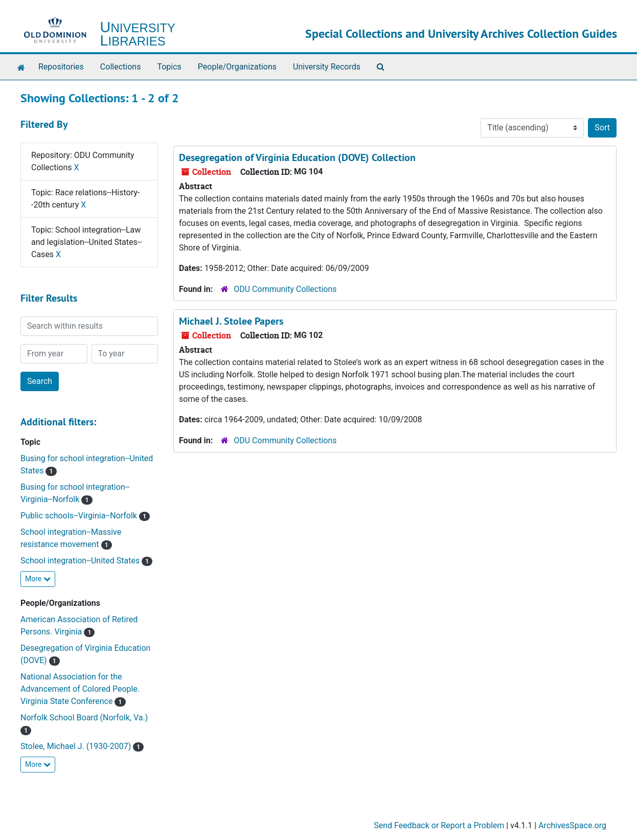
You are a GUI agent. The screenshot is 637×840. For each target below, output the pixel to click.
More (38, 579)
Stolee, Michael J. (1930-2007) (77, 746)
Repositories (61, 67)
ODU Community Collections (285, 289)
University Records (327, 67)
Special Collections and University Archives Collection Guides (461, 33)
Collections (121, 67)
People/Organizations (237, 67)
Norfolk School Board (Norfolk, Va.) (84, 718)
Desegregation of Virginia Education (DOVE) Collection (297, 157)
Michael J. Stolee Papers (231, 321)
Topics (169, 67)
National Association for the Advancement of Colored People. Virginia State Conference (80, 689)
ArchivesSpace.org (572, 825)
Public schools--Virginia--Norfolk (80, 516)
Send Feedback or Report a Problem (439, 825)
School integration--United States (81, 561)
